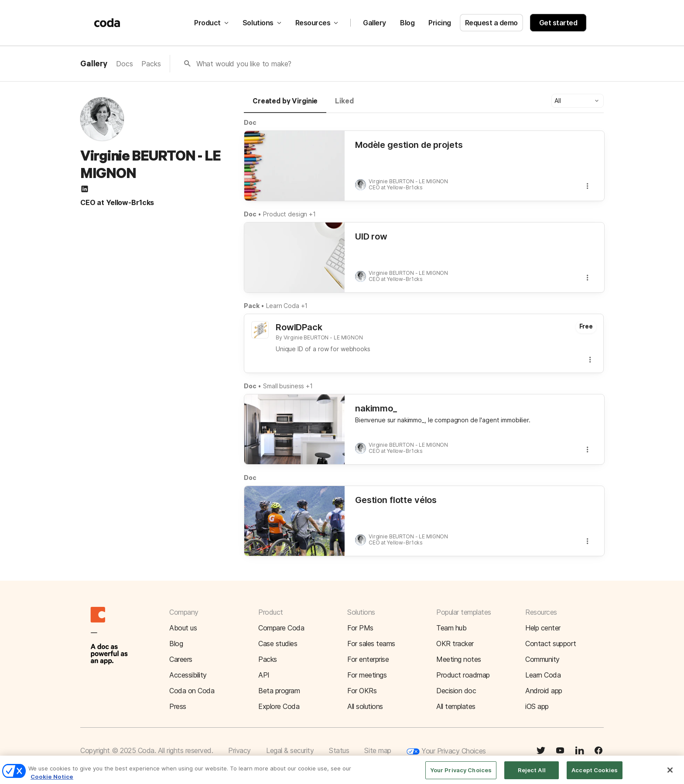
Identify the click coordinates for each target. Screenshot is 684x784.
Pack (251, 306)
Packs (151, 64)
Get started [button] (558, 23)
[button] (578, 101)
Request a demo (491, 23)
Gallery (374, 23)
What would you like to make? (244, 64)
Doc (250, 122)
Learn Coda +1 (287, 306)
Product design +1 (289, 214)
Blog (407, 23)
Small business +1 (288, 386)
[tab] (285, 105)
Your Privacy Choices (446, 751)
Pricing (440, 23)
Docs (124, 64)
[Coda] (107, 23)
